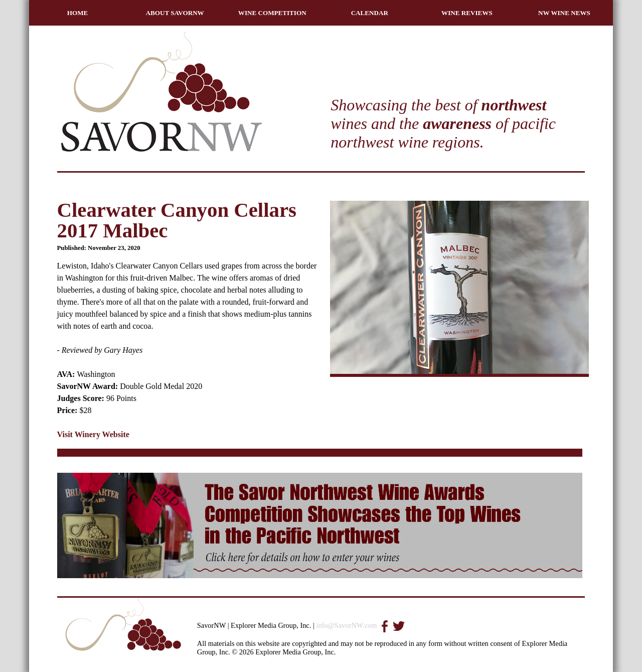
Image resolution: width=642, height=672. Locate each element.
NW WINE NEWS (564, 13)
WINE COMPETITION (272, 13)
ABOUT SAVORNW (175, 13)
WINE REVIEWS (467, 13)
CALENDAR (370, 13)
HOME (78, 13)
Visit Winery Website (93, 434)
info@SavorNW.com (346, 625)
